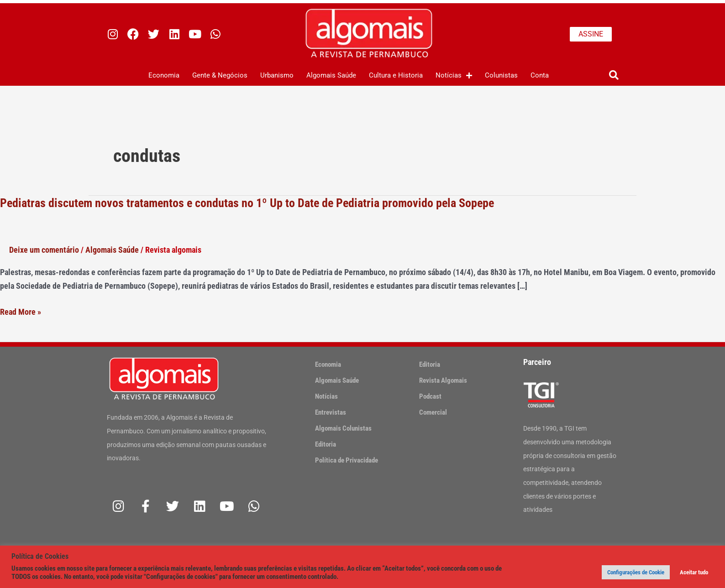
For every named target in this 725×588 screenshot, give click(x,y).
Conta (540, 75)
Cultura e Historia (396, 75)
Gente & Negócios (220, 75)
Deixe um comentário (44, 250)
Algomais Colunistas (343, 428)
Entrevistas (331, 412)
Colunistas (501, 75)
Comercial (433, 412)
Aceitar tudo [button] (694, 572)
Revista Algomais (443, 380)
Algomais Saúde (331, 75)
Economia (164, 75)
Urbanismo (277, 75)
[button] (614, 75)
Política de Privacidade (347, 460)
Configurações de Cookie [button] (636, 572)
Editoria (326, 444)
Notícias (454, 75)
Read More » (21, 312)
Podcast (430, 396)
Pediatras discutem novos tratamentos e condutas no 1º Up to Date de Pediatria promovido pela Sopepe (247, 203)
